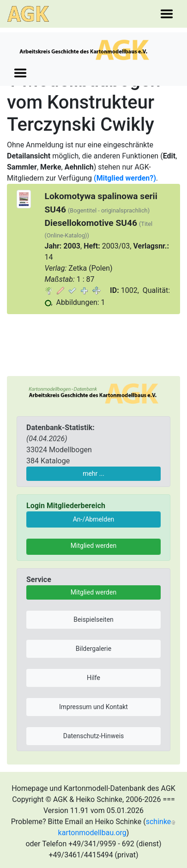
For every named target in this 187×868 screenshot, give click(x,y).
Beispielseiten (93, 619)
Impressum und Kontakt (93, 707)
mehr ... (93, 473)
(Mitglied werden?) (125, 178)
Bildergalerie (93, 649)
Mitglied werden (93, 546)
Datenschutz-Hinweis (94, 736)
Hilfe (93, 678)
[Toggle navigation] (167, 14)
